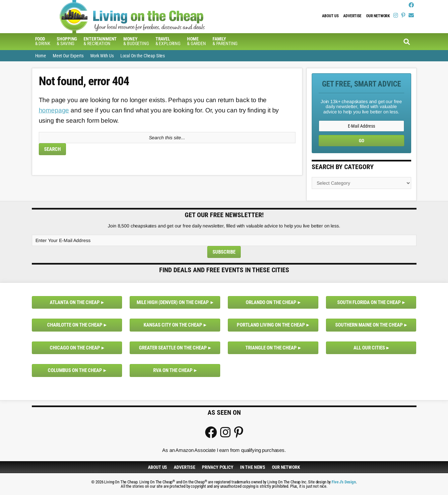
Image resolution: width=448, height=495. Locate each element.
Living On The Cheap (143, 17)
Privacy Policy (218, 467)
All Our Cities (369, 348)
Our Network (378, 16)
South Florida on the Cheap (369, 302)
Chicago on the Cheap (75, 348)
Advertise (352, 16)
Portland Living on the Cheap (271, 325)
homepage (54, 110)
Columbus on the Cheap (75, 370)
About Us (330, 16)
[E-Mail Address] (361, 126)
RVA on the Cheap (173, 370)
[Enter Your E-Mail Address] (224, 240)
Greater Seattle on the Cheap (173, 348)
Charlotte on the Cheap (75, 325)
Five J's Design (344, 482)
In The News (253, 467)
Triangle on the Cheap (271, 348)
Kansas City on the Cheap (173, 325)
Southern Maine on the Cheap (369, 325)
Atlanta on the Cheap (75, 302)
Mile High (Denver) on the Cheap (173, 302)
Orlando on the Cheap (271, 302)
